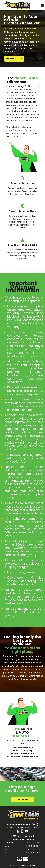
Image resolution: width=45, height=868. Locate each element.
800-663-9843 (33, 843)
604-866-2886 (33, 849)
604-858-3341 (33, 846)
